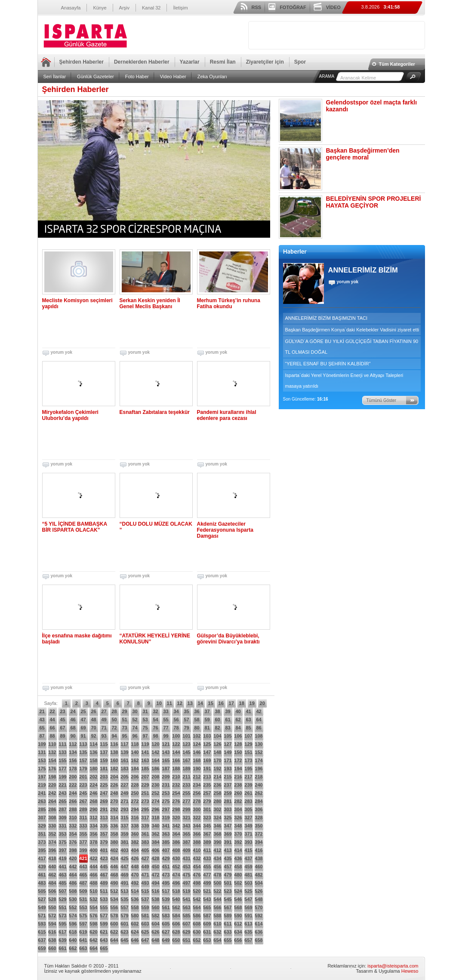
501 (228, 883)
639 (62, 940)
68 (73, 728)
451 (166, 867)
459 (248, 867)
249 (124, 793)
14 (200, 703)
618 (73, 932)
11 (169, 703)
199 (62, 777)
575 (83, 916)
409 (186, 850)
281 (228, 801)
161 (124, 760)
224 (93, 785)
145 (186, 752)
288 (73, 809)
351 (42, 834)
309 (62, 818)
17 (231, 703)
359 (124, 834)
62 (238, 720)
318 (155, 818)
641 (83, 940)
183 (124, 769)
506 (52, 891)
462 (52, 875)
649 (166, 940)
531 (83, 899)
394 (259, 842)
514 (135, 891)
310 (73, 818)
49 (104, 720)
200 (73, 777)
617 (62, 932)
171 (228, 760)
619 (83, 932)
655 (228, 940)
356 (93, 834)
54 (155, 720)
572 (52, 916)
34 (176, 711)
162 (135, 760)
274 (155, 801)
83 (228, 728)
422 (93, 858)
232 (176, 785)
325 (228, 818)
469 (124, 875)
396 (52, 850)
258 (217, 793)
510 (93, 891)
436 (238, 858)
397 (62, 850)
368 (217, 834)
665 (104, 948)
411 (207, 850)
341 (166, 826)
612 (238, 924)
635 (248, 932)
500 (217, 883)
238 (238, 785)
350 (259, 826)
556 (114, 907)
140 (135, 752)
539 (166, 899)
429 (166, 858)
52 (135, 720)
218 (259, 777)
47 (83, 720)
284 (259, 801)
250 (135, 793)
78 (176, 728)
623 (124, 932)
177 (62, 769)
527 (42, 899)
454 (197, 867)
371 (248, 834)
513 (124, 891)
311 (83, 818)
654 (217, 940)
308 (52, 818)
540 (176, 899)
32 (155, 711)
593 (42, 924)
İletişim (180, 8)
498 (197, 883)
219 (42, 785)
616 (52, 932)
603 (145, 924)
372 (259, 834)
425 (124, 858)
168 (197, 760)
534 (114, 899)
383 (145, 842)
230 (155, 785)
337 (124, 826)
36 (197, 711)
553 (83, 907)
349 (248, 826)
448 (135, 867)
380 (114, 842)
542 (197, 899)
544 (217, 899)
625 (145, 932)
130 (259, 744)
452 (176, 867)
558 (135, 907)
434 (217, 858)
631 (207, 932)
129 (248, 744)
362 (155, 834)
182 (114, 769)
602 (135, 924)
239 (248, 785)
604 (155, 924)
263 (42, 801)
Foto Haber (137, 77)
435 (228, 858)
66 (52, 728)
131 (42, 752)
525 (248, 891)
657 (248, 940)
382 (135, 842)
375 (62, 842)
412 (217, 850)
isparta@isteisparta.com (393, 966)
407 (166, 850)
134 (73, 752)
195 (248, 769)
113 (83, 744)
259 (228, 793)
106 (238, 736)
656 (238, 940)
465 (83, 875)
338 (135, 826)
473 (166, 875)
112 (73, 744)
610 (217, 924)
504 (259, 883)
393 (248, 842)
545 (228, 899)
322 (197, 818)
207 (145, 777)
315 (124, 818)
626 (155, 932)
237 (228, 785)
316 (135, 818)
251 (145, 793)
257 (207, 793)
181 (104, 769)
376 (73, 842)
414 (238, 850)
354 (73, 834)
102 (197, 736)
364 (176, 834)
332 (73, 826)
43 (42, 720)
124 (197, 744)
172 (238, 760)
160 (114, 760)
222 (73, 785)
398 (73, 850)
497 (186, 883)
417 (42, 858)
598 (93, 924)
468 (114, 875)
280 (217, 801)
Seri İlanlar (55, 77)
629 (186, 932)
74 (135, 728)
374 (52, 842)
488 (93, 883)
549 (42, 907)
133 (62, 752)
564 (197, 907)
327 (248, 818)
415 (248, 850)
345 (207, 826)
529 (62, 899)
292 (114, 809)
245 (83, 793)
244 (73, 793)
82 (217, 728)
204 (114, 777)
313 (104, 818)
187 (166, 769)
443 (83, 867)
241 (42, 793)
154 (52, 760)
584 (176, 916)
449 (145, 867)
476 (197, 875)
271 (124, 801)
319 (166, 818)
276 (176, 801)
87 (42, 736)
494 (155, 883)
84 (238, 728)
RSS (257, 7)
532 (93, 899)
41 (248, 711)
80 (197, 728)
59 (207, 720)
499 (207, 883)
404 (135, 850)
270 (114, 801)
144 (176, 752)
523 (228, 891)
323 (207, 818)
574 (73, 916)
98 (155, 736)
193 (228, 769)
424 (114, 858)
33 (166, 711)
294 (135, 809)
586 (197, 916)
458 (238, 867)
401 (104, 850)
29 (124, 711)
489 (104, 883)
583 (166, 916)
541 (186, 899)
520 (197, 891)
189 (186, 769)
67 (62, 728)
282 (238, 801)
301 (207, 809)
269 (104, 801)
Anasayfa (71, 8)
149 (228, 752)
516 (155, 891)
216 (238, 777)
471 (145, 875)
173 (248, 760)
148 (217, 752)
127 (228, 744)
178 (73, 769)
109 (42, 744)
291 (104, 809)
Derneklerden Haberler (142, 62)
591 (248, 916)
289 (83, 809)
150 (238, 752)
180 (93, 769)
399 (83, 850)
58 (197, 720)
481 (248, 875)
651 (186, 940)
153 (42, 760)
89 (62, 736)
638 (52, 940)
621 (104, 932)
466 (93, 875)
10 (159, 703)
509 (83, 891)
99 (166, 736)
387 (186, 842)
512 (114, 891)
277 (186, 801)
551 (62, 907)
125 (207, 744)
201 (83, 777)
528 (52, 899)
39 (228, 711)
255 (186, 793)
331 (62, 826)
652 (197, 940)
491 (124, 883)
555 (104, 907)
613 (248, 924)
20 (262, 703)
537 (145, 899)
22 (52, 711)
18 (242, 703)
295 (145, 809)
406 (155, 850)
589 (228, 916)
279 (207, 801)
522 (217, 891)
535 (124, 899)
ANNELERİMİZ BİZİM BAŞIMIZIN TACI (326, 318)
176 (52, 769)
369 (228, 834)
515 (145, 891)
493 (145, 883)
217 (248, 777)
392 (238, 842)
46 (73, 720)
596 (73, 924)
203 (104, 777)
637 (42, 940)
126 (217, 744)
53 (145, 720)
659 (42, 948)
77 (166, 728)
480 (238, 875)
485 (62, 883)
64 (259, 720)
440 (52, 867)
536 (135, 899)
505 (42, 891)
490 (114, 883)
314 (114, 818)
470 (135, 875)
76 (155, 728)
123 (186, 744)
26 (93, 711)
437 (248, 858)
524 (238, 891)
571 (42, 916)
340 (155, 826)
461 (42, 875)
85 (248, 728)
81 (207, 728)
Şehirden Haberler (82, 62)
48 (93, 720)
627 (166, 932)
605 (166, 924)
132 (52, 752)
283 (248, 801)
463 (62, 875)
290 (93, 809)
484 (52, 883)
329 (42, 826)
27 (104, 711)
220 (52, 785)
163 (145, 760)
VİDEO (333, 7)
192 (217, 769)
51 (124, 720)
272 (135, 801)
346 (217, 826)
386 (176, 842)
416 (259, 850)
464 (73, 875)
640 (73, 940)
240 (259, 785)
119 (145, 744)
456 (217, 867)
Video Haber (173, 77)
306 (259, 809)
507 (62, 891)
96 (135, 736)
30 (135, 711)
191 (207, 769)
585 (186, 916)
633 (228, 932)
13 (190, 703)
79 (186, 728)
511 (104, 891)
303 (228, 809)
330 (52, 826)
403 (124, 850)
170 (217, 760)
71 (104, 728)
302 (217, 809)
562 (176, 907)
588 (217, 916)
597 (83, 924)
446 (114, 867)
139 (124, 752)
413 (228, 850)
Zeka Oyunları (212, 77)
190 (197, 769)
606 (176, 924)
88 (52, 736)
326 (238, 818)
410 (197, 850)
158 (93, 760)
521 (207, 891)
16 (221, 703)
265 (62, 801)
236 (217, 785)
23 (62, 711)
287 (62, 809)
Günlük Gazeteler (95, 77)
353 (62, 834)
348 (238, 826)
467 (104, 875)
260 (238, 793)
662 (73, 948)
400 (93, 850)
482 (259, 875)
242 (52, 793)
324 (217, 818)
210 (176, 777)
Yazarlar (190, 62)
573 (62, 916)
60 (217, 720)
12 (180, 703)
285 (42, 809)
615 (42, 932)
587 (207, 916)
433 (207, 858)
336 (114, 826)
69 (83, 728)
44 (52, 720)
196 (259, 769)
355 (83, 834)
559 (145, 907)
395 (42, 850)
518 (176, 891)
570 (259, 907)
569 (248, 907)
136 (93, 752)
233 (186, 785)
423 (104, 858)
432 (197, 858)
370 (238, 834)
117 (124, 744)
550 (52, 907)
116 (114, 744)
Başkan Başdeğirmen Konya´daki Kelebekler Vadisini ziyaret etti (352, 330)
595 (62, 924)
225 (104, 785)
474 (176, 875)
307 (42, 818)
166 (176, 760)
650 (176, 940)
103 (207, 736)
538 (155, 899)
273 (145, 801)
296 (155, 809)
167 (186, 760)
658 (259, 940)
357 (104, 834)
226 (114, 785)
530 (73, 899)
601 (124, 924)
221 (62, 785)
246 (93, 793)
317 (145, 818)
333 (83, 826)
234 (197, 785)
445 (104, 867)
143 (166, 752)
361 (145, 834)
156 (73, 760)
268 (93, 801)
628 (176, 932)
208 (155, 777)
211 (186, 777)
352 (52, 834)
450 (155, 867)
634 (238, 932)
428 (155, 858)
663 (83, 948)
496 (176, 883)
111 (62, 744)
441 (62, 867)
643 (104, 940)
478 (217, 875)
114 (93, 744)
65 (42, 728)
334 (93, 826)
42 (259, 711)
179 (83, 769)
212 (197, 777)
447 (124, 867)
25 (83, 711)
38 (217, 711)
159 (104, 760)
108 (259, 736)
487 (83, 883)
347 (228, 826)
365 (186, 834)
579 (124, 916)
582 (155, 916)
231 (166, 785)
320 (176, 818)
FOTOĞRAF (293, 7)
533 (104, 899)
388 (197, 842)
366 (197, 834)
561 (166, 907)
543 (207, 899)
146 (197, 752)
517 (166, 891)
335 (104, 826)
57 (186, 720)
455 (207, 867)
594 (52, 924)
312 (93, 818)
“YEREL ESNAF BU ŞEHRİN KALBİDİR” (328, 364)
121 (166, 744)
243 (62, 793)
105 (228, 736)
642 (93, 940)
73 (124, 728)
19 (252, 703)
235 (207, 785)
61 (228, 720)
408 (176, 850)
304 (238, 809)
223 (83, 785)
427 (145, 858)
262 (259, 793)
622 (114, 932)
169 (207, 760)
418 (52, 858)
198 (52, 777)
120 (155, 744)
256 (197, 793)
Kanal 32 (151, 8)
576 (93, 916)
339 (145, 826)
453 (186, 867)
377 (83, 842)
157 (83, 760)
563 (186, 907)
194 (238, 769)
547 (248, 899)
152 (259, 752)
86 (259, 728)
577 (104, 916)
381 (124, 842)
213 (207, 777)
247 (104, 793)
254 (176, 793)
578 (114, 916)
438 (259, 858)
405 (145, 850)
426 (135, 858)
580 (135, 916)
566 (217, 907)
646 (135, 940)
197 (42, 777)
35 (186, 711)
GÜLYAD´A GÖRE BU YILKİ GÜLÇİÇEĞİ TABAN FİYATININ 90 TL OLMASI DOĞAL (352, 347)
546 (238, 899)
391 (228, 842)
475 (186, 875)
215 (228, 777)
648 (155, 940)
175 (42, 769)
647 (145, 940)
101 (186, 736)
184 (135, 769)
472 (155, 875)
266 (73, 801)
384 (155, 842)
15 (211, 703)
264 (52, 801)
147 (207, 752)
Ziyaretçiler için (265, 62)
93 (104, 736)
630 (197, 932)
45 (62, 720)
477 (207, 875)
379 (104, 842)
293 (124, 809)
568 (238, 907)
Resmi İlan (223, 62)
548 (259, 899)
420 (73, 858)
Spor (300, 62)
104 (217, 736)
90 (73, 736)
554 (93, 907)
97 (145, 736)
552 (73, 907)
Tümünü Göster (381, 400)
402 (114, 850)
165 (166, 760)
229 (145, 785)
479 (228, 875)
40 (238, 711)
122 (176, 744)
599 (104, 924)
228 (135, 785)
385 (166, 842)
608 (197, 924)
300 (197, 809)
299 (186, 809)
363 (166, 834)
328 (259, 818)
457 (228, 867)
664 (93, 948)
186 (155, 769)
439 (42, 867)
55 (166, 720)
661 (62, 948)
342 (176, 826)
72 (114, 728)
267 (83, 801)
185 (145, 769)
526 (259, 891)
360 (135, 834)
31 (145, 711)
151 (248, 752)
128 (238, 744)
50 (114, 720)
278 (197, 801)
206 (135, 777)
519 (186, 891)
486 (73, 883)
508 (73, 891)
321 (186, 818)
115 (104, 744)
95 (124, 736)
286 (52, 809)
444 (93, 867)
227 (124, 785)
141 (145, 752)
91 (83, 736)
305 (248, 809)
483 (42, 883)
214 (217, 777)
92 (93, 736)
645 (124, 940)
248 (114, 793)
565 (207, 907)
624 (135, 932)
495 (166, 883)
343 (186, 826)
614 (259, 924)
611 (228, 924)
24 (73, 711)
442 (73, 867)
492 (135, 883)
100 (176, 736)
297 (166, 809)
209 (166, 777)
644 (114, 940)
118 (135, 744)
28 (114, 711)
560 (155, 907)
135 (83, 752)
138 (114, 752)
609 (207, 924)
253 (166, 793)
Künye (100, 8)
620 (93, 932)
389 (207, 842)
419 (62, 858)
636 (259, 932)
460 (259, 867)
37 (207, 711)
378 (93, 842)
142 (155, 752)
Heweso (410, 971)
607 (186, 924)
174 (259, 760)
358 (114, 834)
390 (217, 842)
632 (217, 932)
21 (42, 711)
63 (248, 720)
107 (248, 736)
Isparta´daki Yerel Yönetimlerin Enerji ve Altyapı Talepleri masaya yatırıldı (344, 381)
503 (248, 883)
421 (83, 858)
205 (124, 777)
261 (248, 793)
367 (207, 834)
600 (114, 924)
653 (207, 940)
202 (93, 777)
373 (42, 842)
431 (186, 858)
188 (176, 769)
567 (228, 907)
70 (93, 728)
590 (238, 916)
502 (238, 883)
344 (197, 826)
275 (166, 801)
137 (104, 752)
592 (259, 916)
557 (124, 907)
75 (145, 728)
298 (176, 809)
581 (145, 916)
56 (176, 720)
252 (155, 793)
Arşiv (124, 8)
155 (62, 760)
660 (52, 948)
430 (176, 858)
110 (52, 744)
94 (114, 736)
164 (155, 760)
